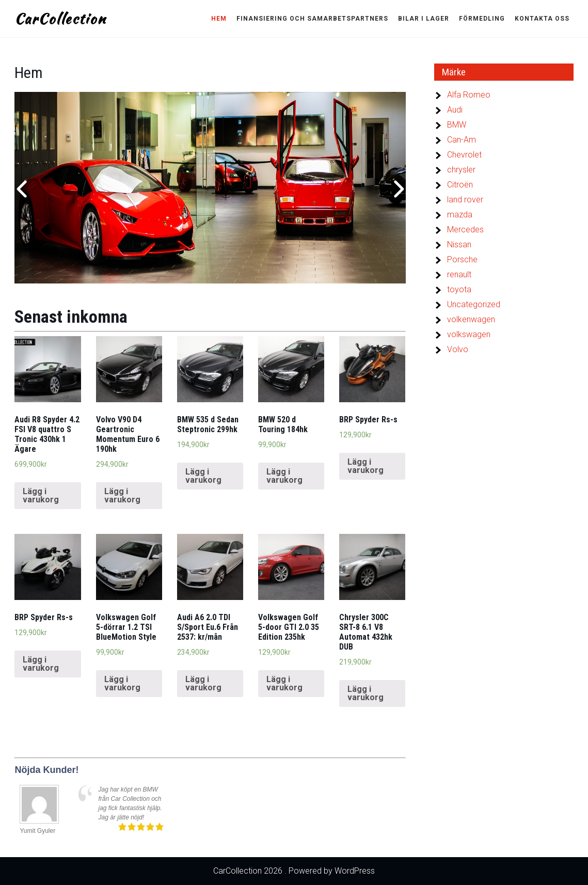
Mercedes (465, 230)
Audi (455, 110)
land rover (465, 200)
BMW (457, 125)
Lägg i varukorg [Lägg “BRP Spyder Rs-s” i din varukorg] (365, 466)
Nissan (459, 244)
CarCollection (60, 19)
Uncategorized (474, 304)
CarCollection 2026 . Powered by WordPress (294, 871)
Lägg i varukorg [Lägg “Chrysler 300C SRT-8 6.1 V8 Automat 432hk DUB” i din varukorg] (365, 693)
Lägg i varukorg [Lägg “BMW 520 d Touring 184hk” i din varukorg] (284, 476)
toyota (459, 289)
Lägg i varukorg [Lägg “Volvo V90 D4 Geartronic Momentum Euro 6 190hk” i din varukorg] (122, 495)
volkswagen (469, 334)
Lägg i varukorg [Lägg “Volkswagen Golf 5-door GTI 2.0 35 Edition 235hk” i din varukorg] (284, 683)
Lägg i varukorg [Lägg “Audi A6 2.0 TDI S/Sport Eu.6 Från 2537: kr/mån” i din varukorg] (203, 683)
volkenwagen (471, 319)
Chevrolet (464, 155)
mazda (460, 215)
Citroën (460, 185)
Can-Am (462, 140)
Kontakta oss (542, 19)
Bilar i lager (424, 19)
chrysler (461, 170)
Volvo (458, 349)
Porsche (462, 259)
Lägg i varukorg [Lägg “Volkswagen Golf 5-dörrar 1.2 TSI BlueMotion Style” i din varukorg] (122, 683)
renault (459, 274)
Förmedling (482, 19)
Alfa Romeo (469, 95)
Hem (219, 19)
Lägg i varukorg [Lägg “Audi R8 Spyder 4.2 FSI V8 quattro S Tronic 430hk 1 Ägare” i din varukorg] (41, 495)
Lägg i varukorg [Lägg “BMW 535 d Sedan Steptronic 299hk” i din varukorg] (203, 476)
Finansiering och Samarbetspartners (312, 19)
